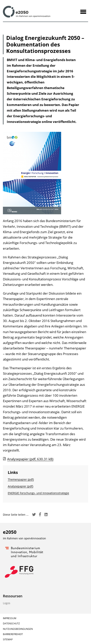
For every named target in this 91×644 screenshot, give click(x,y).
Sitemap (8, 639)
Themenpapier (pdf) (21, 479)
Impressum (10, 618)
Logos (7, 603)
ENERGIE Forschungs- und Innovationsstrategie (38, 493)
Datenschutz (11, 623)
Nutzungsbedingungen (18, 629)
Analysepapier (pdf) (20, 486)
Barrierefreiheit (13, 634)
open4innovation (35, 538)
